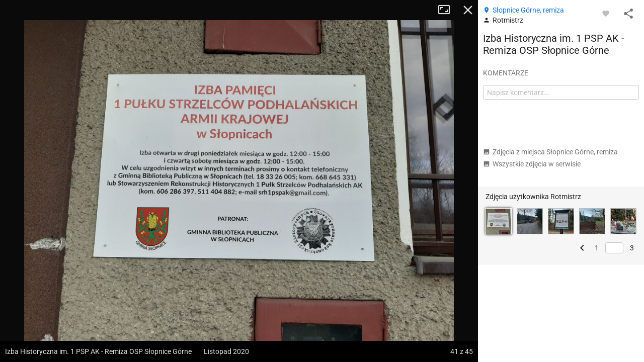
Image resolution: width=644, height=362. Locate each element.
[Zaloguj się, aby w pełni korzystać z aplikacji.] (606, 13)
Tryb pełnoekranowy (448, 10)
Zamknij (468, 10)
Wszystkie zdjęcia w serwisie (532, 164)
